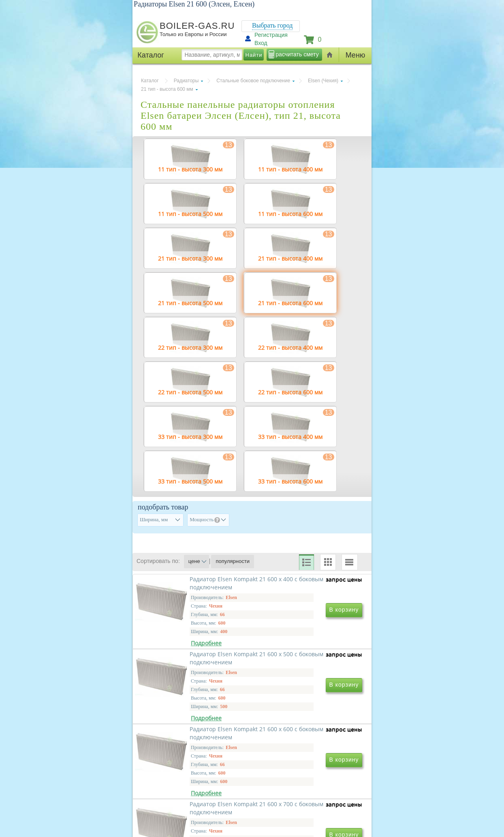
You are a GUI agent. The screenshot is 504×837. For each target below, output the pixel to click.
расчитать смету (297, 54)
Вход (261, 43)
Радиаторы (186, 81)
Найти (254, 55)
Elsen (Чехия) (323, 81)
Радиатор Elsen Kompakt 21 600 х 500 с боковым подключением (303, 665)
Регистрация (271, 35)
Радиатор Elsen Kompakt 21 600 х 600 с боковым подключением (193, 782)
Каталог (150, 81)
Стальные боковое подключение (253, 81)
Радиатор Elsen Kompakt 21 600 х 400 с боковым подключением (193, 665)
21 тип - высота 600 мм (167, 89)
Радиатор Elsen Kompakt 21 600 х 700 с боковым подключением (303, 782)
